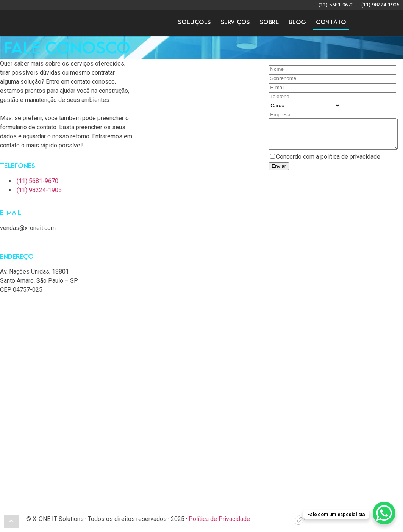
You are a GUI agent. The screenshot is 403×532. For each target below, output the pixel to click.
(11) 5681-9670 (336, 5)
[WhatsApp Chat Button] (384, 513)
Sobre (269, 22)
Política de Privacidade (219, 519)
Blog (297, 22)
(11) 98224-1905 (380, 5)
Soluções (194, 22)
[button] (11, 521)
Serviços (235, 22)
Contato (331, 22)
